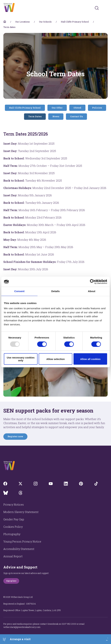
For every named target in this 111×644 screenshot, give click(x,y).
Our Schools (45, 22)
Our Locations (23, 22)
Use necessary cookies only (21, 359)
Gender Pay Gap (14, 519)
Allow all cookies (90, 359)
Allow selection (55, 359)
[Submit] (97, 8)
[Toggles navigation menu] (105, 8)
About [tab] (92, 291)
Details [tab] (55, 291)
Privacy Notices (14, 505)
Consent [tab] (19, 291)
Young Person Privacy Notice (22, 541)
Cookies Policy (13, 527)
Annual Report (13, 556)
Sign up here (11, 581)
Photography (12, 534)
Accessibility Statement (19, 549)
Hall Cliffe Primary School (75, 22)
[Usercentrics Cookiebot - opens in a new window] (92, 282)
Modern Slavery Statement (21, 512)
